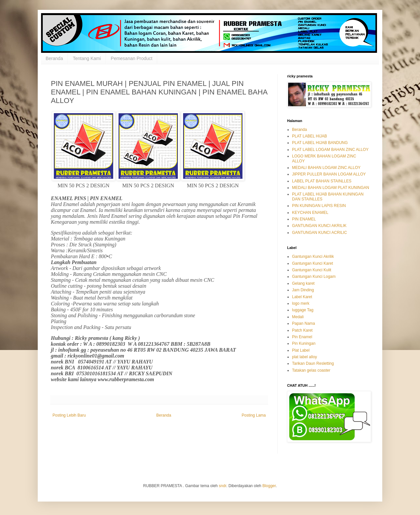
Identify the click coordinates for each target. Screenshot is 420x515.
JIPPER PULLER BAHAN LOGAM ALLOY (329, 174)
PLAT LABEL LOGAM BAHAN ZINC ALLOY (330, 150)
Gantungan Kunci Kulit (312, 270)
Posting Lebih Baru (69, 415)
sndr (223, 486)
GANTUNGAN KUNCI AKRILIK (319, 226)
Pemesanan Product (132, 58)
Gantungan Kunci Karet (313, 263)
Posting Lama (254, 415)
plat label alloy (304, 357)
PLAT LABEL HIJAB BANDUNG (320, 143)
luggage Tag (303, 310)
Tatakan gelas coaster (311, 370)
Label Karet (302, 297)
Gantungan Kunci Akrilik (313, 257)
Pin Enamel (302, 337)
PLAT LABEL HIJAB (310, 136)
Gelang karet (303, 283)
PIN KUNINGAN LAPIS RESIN (319, 206)
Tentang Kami (87, 58)
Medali (298, 317)
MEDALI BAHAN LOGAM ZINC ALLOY (326, 168)
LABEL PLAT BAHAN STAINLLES (322, 181)
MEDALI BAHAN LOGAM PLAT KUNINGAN (331, 188)
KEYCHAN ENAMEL (310, 213)
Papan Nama (304, 323)
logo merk (301, 303)
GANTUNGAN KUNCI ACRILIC (319, 233)
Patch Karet (302, 330)
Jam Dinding (303, 290)
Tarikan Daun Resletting (313, 363)
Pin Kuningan (304, 343)
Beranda (54, 58)
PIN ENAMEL (304, 219)
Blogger (269, 486)
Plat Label (301, 350)
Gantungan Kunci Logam (314, 277)
